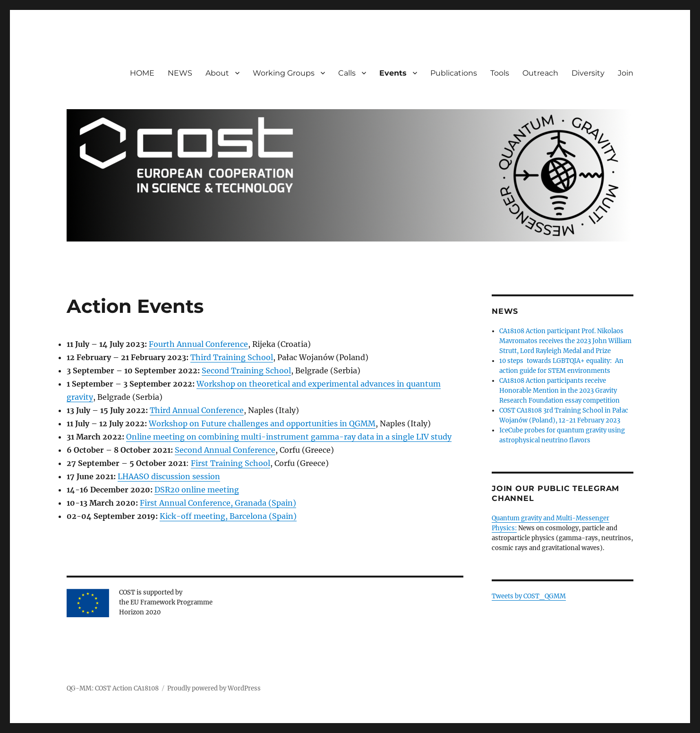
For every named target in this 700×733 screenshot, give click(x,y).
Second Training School (246, 371)
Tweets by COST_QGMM (529, 596)
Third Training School (232, 357)
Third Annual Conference (197, 410)
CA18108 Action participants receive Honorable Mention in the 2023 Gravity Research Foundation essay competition (559, 391)
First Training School (230, 463)
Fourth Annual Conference (198, 344)
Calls (347, 73)
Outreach (540, 73)
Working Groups (284, 73)
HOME (142, 73)
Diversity (588, 73)
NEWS (180, 73)
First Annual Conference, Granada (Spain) (218, 503)
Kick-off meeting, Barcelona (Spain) (228, 516)
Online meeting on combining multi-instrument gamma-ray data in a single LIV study (289, 437)
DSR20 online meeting (197, 490)
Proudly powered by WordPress (214, 688)
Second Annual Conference (225, 450)
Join (626, 73)
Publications (454, 73)
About (217, 73)
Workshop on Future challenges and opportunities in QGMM (262, 423)
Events (393, 73)
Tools (500, 73)
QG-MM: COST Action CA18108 (113, 688)
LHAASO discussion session (169, 476)
